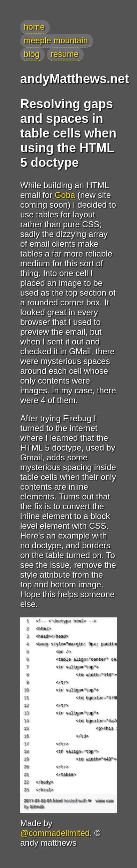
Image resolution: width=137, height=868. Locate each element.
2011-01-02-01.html (44, 800)
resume (64, 54)
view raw (104, 800)
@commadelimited (55, 833)
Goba (65, 195)
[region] (68, 706)
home (34, 27)
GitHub (36, 806)
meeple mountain (56, 40)
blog (32, 54)
